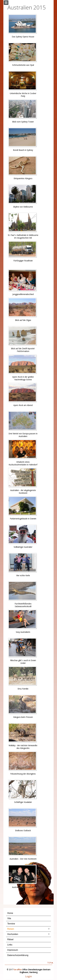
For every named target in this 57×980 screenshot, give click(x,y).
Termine (11, 924)
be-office (18, 970)
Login (29, 976)
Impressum (13, 950)
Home (10, 913)
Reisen (11, 929)
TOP (49, 963)
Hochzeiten (13, 934)
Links (10, 945)
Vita (9, 918)
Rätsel (10, 939)
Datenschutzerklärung (18, 955)
